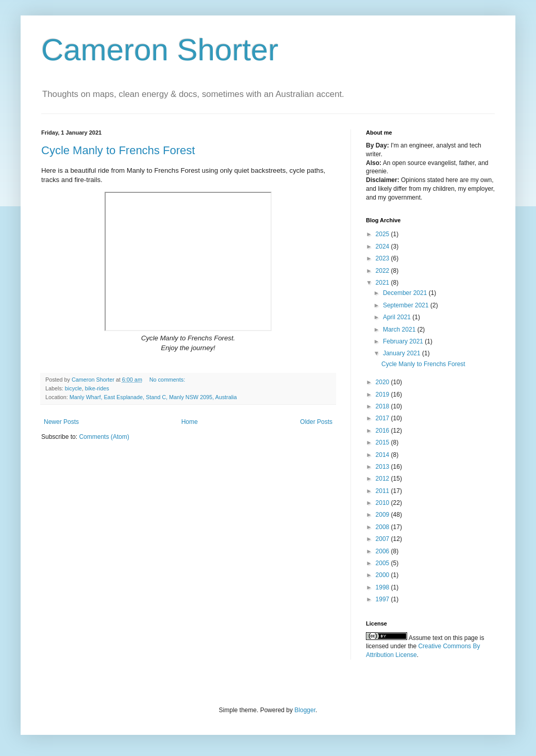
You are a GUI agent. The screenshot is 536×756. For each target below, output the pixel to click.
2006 (383, 551)
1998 (383, 587)
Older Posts (316, 422)
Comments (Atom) (104, 437)
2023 (383, 258)
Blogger (305, 710)
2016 (383, 431)
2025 (383, 234)
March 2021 (400, 330)
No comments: (168, 380)
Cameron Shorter (160, 50)
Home (190, 422)
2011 (383, 491)
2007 (383, 539)
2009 (383, 515)
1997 (383, 599)
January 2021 (403, 353)
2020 (383, 382)
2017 (383, 418)
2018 (383, 406)
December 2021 (406, 293)
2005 (383, 563)
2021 (383, 283)
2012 (383, 479)
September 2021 (407, 305)
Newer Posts (61, 422)
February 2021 (404, 341)
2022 (383, 271)
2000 (383, 575)
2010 (383, 503)
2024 (383, 246)
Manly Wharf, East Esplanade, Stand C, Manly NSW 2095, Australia (153, 397)
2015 (383, 442)
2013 (383, 467)
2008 (383, 527)
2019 (383, 395)
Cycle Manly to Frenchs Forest (118, 150)
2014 (383, 455)
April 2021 (398, 317)
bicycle (73, 388)
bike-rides (97, 388)
